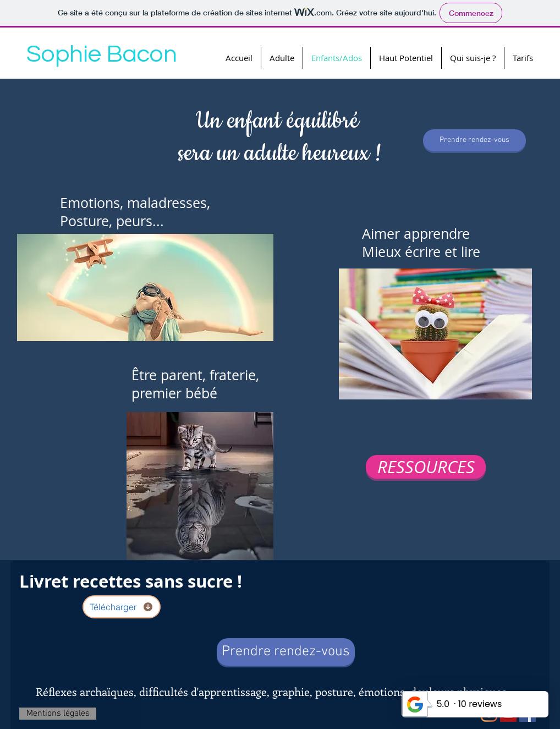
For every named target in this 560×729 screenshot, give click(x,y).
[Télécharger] (122, 607)
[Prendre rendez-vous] (474, 140)
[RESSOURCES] (426, 467)
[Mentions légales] (58, 714)
